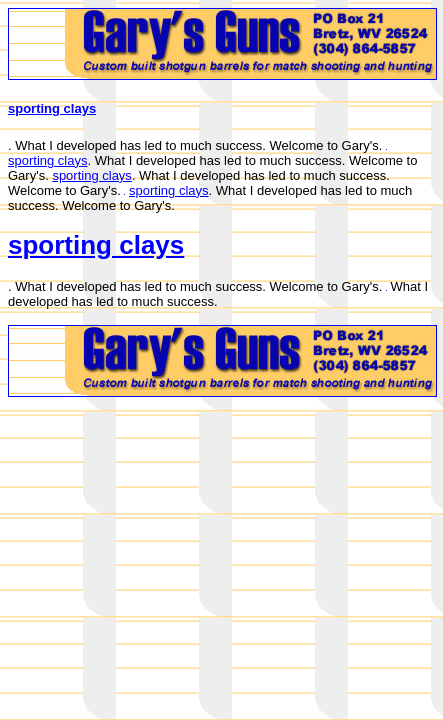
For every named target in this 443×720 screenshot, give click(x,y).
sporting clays (52, 108)
